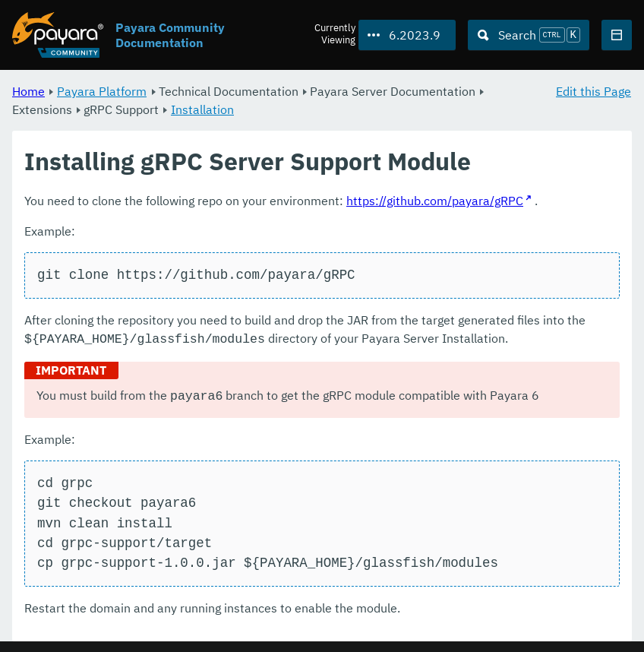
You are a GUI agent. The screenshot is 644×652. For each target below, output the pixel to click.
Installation (202, 109)
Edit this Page (593, 91)
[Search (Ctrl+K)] (529, 35)
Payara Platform (102, 91)
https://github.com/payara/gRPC (435, 201)
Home (28, 91)
